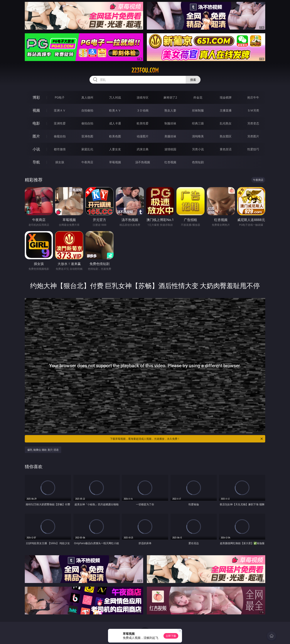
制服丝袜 (170, 123)
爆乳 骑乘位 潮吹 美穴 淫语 (43, 450)
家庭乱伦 (87, 149)
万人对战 (115, 97)
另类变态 (253, 123)
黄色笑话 (226, 149)
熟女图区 (226, 136)
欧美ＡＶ (115, 110)
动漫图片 (143, 136)
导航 (36, 162)
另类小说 (198, 149)
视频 (36, 110)
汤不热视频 (143, 162)
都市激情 (60, 149)
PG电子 (60, 97)
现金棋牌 (226, 97)
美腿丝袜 (170, 136)
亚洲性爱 (60, 123)
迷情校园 (170, 149)
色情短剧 (198, 162)
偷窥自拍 (60, 136)
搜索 (193, 80)
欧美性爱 (143, 123)
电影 (36, 123)
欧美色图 (115, 136)
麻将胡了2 (170, 97)
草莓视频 (115, 162)
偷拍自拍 (87, 123)
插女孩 (60, 162)
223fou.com (145, 70)
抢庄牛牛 (253, 97)
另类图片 (253, 136)
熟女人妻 (170, 110)
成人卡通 (115, 123)
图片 (36, 136)
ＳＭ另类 (253, 110)
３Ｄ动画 (143, 110)
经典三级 (198, 123)
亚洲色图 (87, 136)
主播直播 (226, 110)
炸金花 (198, 97)
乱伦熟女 (226, 123)
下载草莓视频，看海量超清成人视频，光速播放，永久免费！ (187, 439)
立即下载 (171, 636)
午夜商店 (87, 162)
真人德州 (87, 97)
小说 (36, 149)
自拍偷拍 (87, 110)
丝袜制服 (198, 110)
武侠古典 (143, 149)
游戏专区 (143, 97)
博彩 (36, 97)
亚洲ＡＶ (60, 110)
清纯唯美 (198, 136)
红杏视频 (170, 162)
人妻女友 (115, 149)
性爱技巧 (253, 149)
